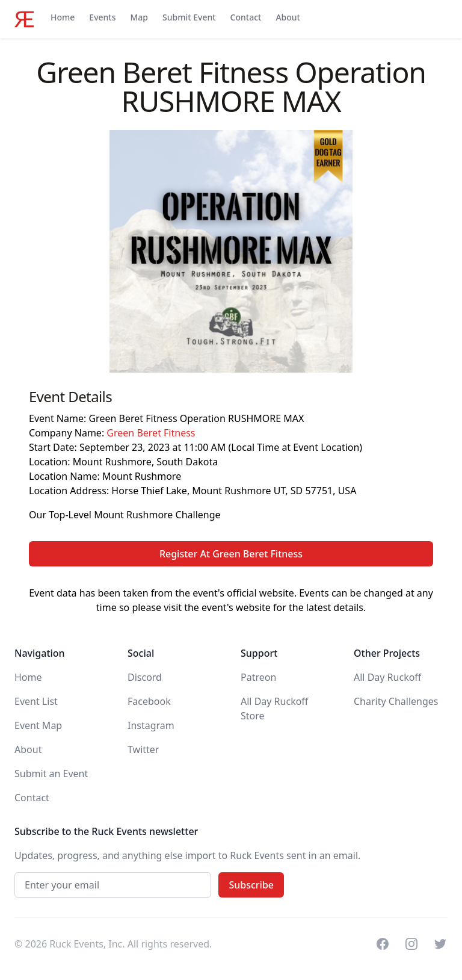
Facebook (149, 701)
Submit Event (189, 17)
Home (63, 17)
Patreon (258, 677)
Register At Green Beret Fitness (231, 554)
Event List (36, 701)
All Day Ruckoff (387, 677)
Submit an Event (51, 774)
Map (139, 17)
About (288, 17)
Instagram (151, 725)
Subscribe (251, 885)
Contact (246, 17)
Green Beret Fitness (151, 433)
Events (102, 17)
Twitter (143, 749)
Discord (145, 677)
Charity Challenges (396, 701)
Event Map (38, 725)
